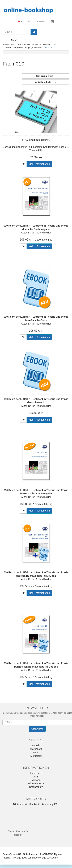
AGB (36, 777)
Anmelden (42, 21)
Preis (46, 76)
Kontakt (36, 745)
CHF (30, 21)
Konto (36, 752)
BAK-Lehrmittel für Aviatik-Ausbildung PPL (36, 804)
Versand (36, 780)
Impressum (36, 773)
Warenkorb (36, 749)
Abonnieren (37, 729)
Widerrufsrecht (36, 783)
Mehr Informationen (39, 164)
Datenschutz (36, 787)
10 (46, 82)
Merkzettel (36, 756)
